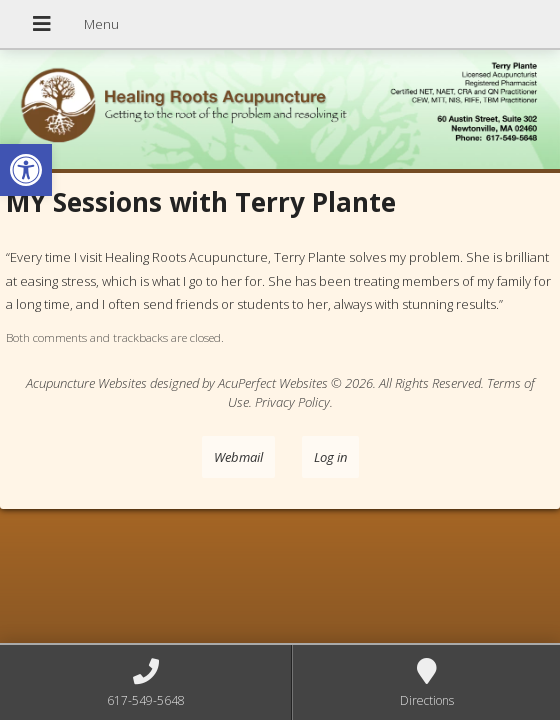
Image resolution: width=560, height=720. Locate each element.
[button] (26, 170)
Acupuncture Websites (86, 383)
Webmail (238, 457)
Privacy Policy (292, 402)
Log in (330, 457)
